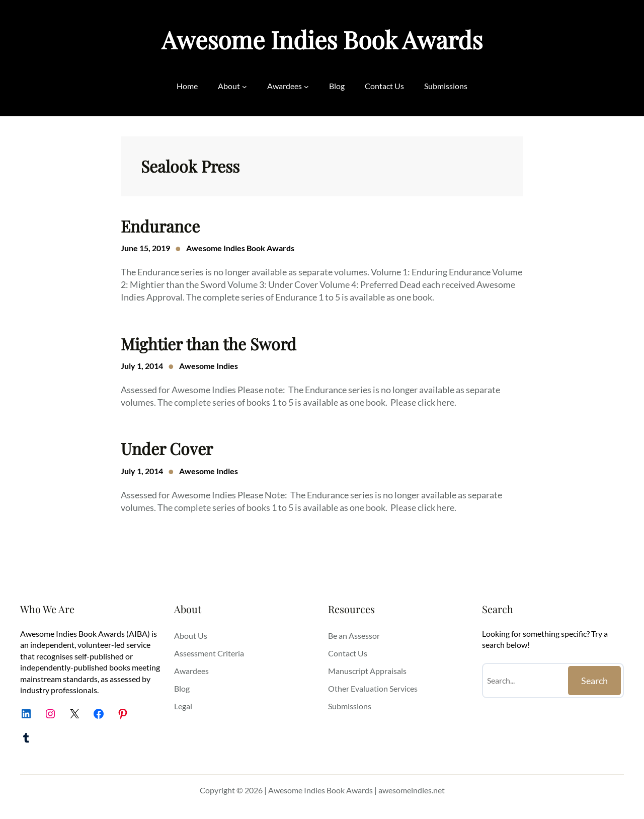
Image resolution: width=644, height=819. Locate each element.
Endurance (160, 226)
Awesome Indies (209, 366)
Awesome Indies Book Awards (322, 39)
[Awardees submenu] (306, 86)
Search (594, 681)
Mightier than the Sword (209, 344)
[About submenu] (245, 86)
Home (187, 86)
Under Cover (167, 449)
